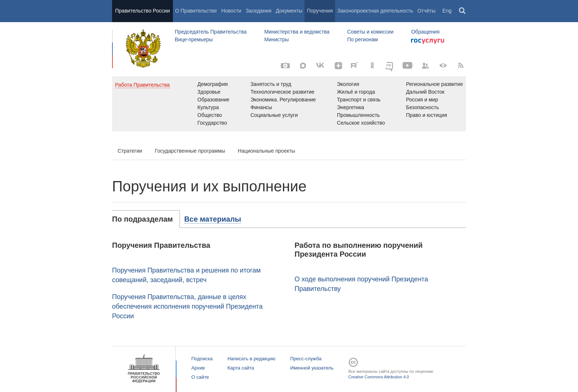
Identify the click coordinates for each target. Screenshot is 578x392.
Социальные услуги (274, 115)
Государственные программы (190, 151)
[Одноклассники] (372, 66)
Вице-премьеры (194, 39)
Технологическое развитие (282, 92)
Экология (348, 84)
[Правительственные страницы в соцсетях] (425, 66)
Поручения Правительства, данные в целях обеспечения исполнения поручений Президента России (187, 306)
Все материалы (213, 219)
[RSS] (461, 66)
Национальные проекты (267, 151)
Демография (213, 84)
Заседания (258, 11)
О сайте (200, 377)
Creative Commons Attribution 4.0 (379, 377)
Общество (210, 115)
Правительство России (142, 11)
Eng (447, 11)
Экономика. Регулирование (283, 100)
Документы (289, 11)
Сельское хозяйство (361, 123)
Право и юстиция (426, 115)
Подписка (202, 359)
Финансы (261, 107)
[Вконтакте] (321, 66)
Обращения (425, 32)
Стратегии (130, 151)
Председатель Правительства (211, 32)
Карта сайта (241, 368)
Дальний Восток (425, 92)
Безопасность (422, 107)
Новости (231, 11)
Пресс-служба (306, 359)
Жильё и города (356, 92)
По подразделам (142, 219)
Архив (198, 368)
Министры (276, 39)
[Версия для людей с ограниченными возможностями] (443, 66)
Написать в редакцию (251, 359)
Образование (214, 100)
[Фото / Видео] (285, 66)
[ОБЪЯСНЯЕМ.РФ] (390, 66)
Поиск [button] (463, 11)
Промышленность (358, 115)
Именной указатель (312, 368)
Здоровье (209, 92)
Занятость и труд (271, 84)
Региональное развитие (434, 84)
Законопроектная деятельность (375, 11)
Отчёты (426, 11)
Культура (208, 107)
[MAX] (303, 66)
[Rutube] (355, 65)
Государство (212, 123)
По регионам (363, 39)
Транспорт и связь (359, 100)
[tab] (146, 219)
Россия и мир (422, 100)
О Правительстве (196, 11)
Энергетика (351, 107)
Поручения (320, 11)
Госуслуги (428, 41)
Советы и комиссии (370, 32)
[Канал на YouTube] (408, 66)
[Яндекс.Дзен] (338, 66)
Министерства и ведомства (297, 32)
